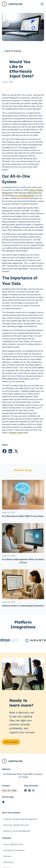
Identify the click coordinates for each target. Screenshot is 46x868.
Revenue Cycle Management (22, 196)
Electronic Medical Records (30, 193)
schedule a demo (16, 433)
